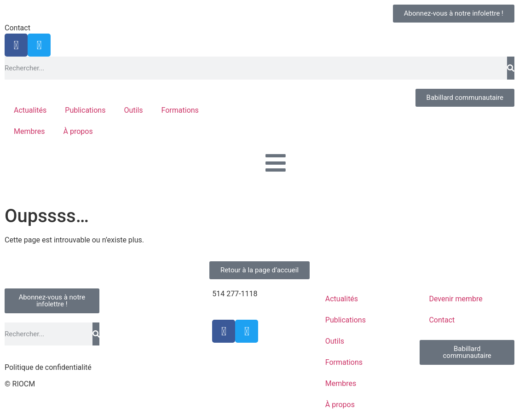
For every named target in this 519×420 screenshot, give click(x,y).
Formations (180, 110)
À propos (78, 131)
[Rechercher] (511, 68)
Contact (17, 28)
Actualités (30, 110)
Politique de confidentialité (48, 367)
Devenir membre (456, 299)
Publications (85, 110)
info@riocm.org (237, 305)
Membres (29, 131)
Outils (133, 110)
